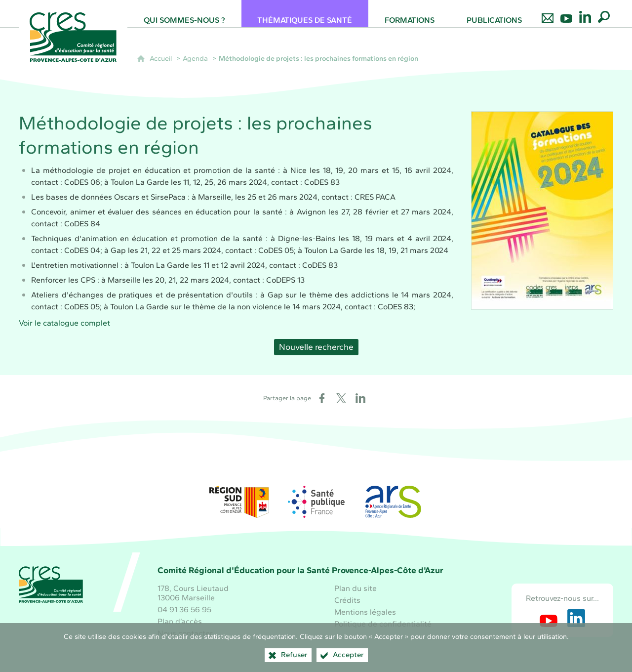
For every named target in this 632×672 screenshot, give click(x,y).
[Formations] (409, 14)
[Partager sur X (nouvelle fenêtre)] (341, 398)
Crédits (347, 600)
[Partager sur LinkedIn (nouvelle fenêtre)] (360, 398)
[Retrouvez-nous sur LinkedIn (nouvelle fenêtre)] (576, 618)
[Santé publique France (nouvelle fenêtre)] (316, 502)
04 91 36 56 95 (184, 609)
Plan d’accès (180, 621)
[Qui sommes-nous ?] (184, 14)
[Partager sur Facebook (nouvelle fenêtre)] (322, 398)
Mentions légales (365, 612)
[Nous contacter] (548, 14)
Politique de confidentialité (383, 624)
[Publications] (494, 14)
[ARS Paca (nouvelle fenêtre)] (393, 502)
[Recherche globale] (604, 14)
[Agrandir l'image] (542, 210)
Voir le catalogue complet (65, 323)
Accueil (161, 58)
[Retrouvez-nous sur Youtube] (566, 14)
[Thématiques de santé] (305, 14)
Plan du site (355, 588)
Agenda (195, 58)
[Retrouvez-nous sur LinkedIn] (585, 14)
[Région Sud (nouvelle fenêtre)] (239, 502)
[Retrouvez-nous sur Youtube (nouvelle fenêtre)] (549, 618)
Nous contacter (185, 633)
